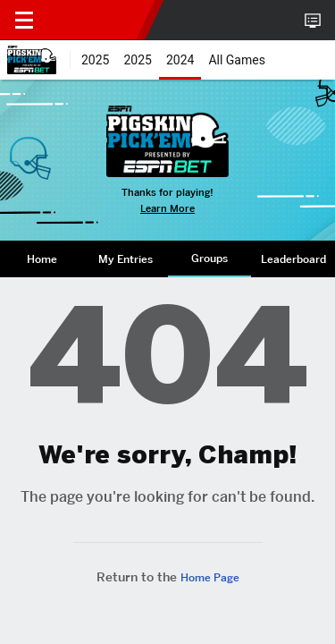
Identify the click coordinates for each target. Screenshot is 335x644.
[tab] (42, 259)
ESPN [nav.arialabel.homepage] (96, 20)
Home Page (210, 577)
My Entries (126, 259)
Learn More (167, 209)
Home (42, 259)
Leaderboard (293, 259)
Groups (209, 258)
